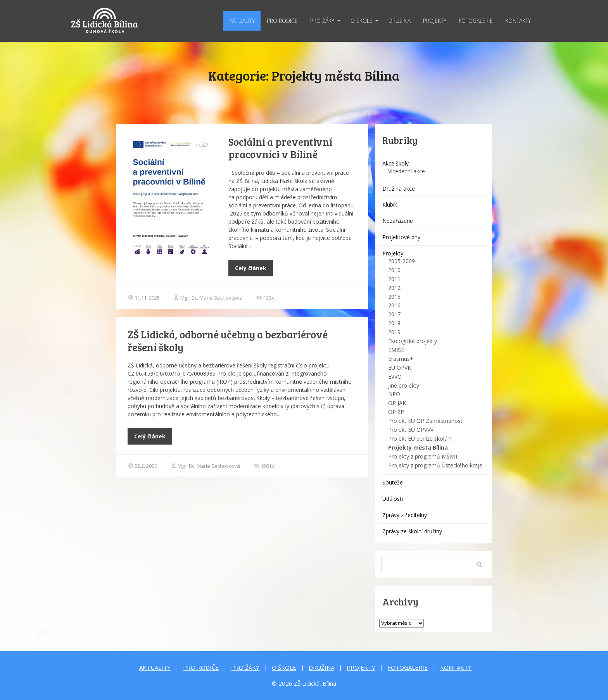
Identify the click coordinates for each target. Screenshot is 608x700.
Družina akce (399, 189)
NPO (394, 394)
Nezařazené (398, 221)
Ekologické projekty (413, 341)
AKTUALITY (242, 21)
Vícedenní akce (407, 171)
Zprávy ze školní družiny (412, 531)
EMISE (396, 350)
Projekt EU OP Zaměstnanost (425, 421)
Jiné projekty (404, 385)
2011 (394, 279)
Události (393, 499)
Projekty (393, 253)
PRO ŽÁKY (322, 21)
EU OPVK (400, 368)
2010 (394, 270)
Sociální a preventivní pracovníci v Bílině (280, 148)
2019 (394, 332)
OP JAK (397, 403)
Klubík (390, 204)
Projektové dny (401, 237)
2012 (394, 288)
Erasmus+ (401, 359)
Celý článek (251, 268)
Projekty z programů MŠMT (423, 456)
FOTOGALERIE (476, 21)
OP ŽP (396, 412)
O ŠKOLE (362, 21)
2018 (394, 323)
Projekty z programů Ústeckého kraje (435, 465)
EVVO (395, 377)
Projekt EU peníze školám (420, 439)
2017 (394, 314)
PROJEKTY (435, 21)
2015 (394, 297)
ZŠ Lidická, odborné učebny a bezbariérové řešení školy (228, 341)
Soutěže (393, 482)
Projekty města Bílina (418, 447)
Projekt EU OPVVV (411, 430)
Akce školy (396, 163)
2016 (394, 305)
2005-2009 (402, 261)
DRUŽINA (400, 21)
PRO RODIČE (282, 21)
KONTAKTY (518, 21)
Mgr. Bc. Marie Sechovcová (208, 298)
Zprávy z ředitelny (405, 515)
